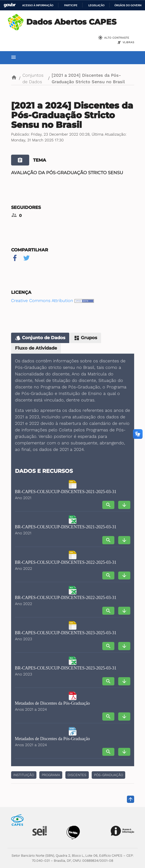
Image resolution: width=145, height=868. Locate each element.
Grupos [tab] (86, 338)
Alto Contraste (117, 38)
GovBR (10, 5)
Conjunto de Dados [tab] (40, 338)
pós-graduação (109, 775)
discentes (77, 775)
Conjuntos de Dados (33, 78)
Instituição (24, 775)
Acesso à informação (38, 5)
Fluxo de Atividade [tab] (36, 348)
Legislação (96, 5)
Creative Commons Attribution (42, 300)
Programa (51, 775)
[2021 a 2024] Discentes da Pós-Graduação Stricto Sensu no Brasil (88, 78)
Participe (71, 5)
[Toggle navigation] (14, 58)
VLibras (128, 42)
